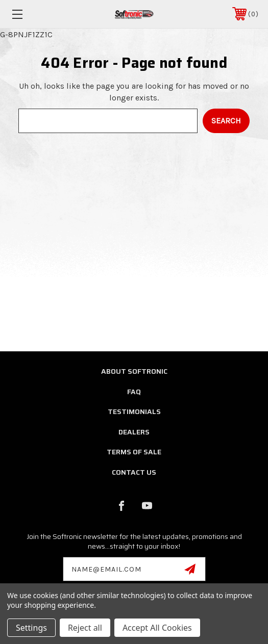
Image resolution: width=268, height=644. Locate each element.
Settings (31, 628)
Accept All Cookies (157, 628)
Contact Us (134, 472)
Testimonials (134, 411)
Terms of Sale (134, 452)
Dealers (134, 432)
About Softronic (134, 371)
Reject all (85, 628)
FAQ (134, 392)
